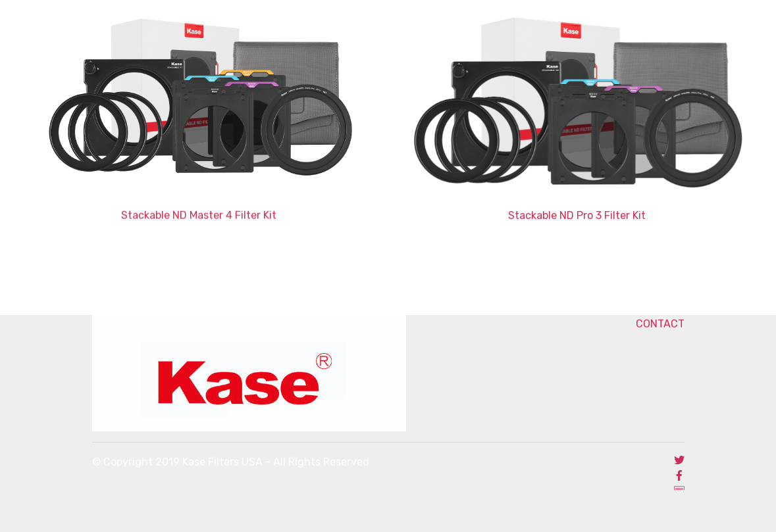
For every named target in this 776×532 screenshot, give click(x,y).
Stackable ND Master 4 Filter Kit (199, 216)
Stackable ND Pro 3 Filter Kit (577, 216)
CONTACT (629, 324)
